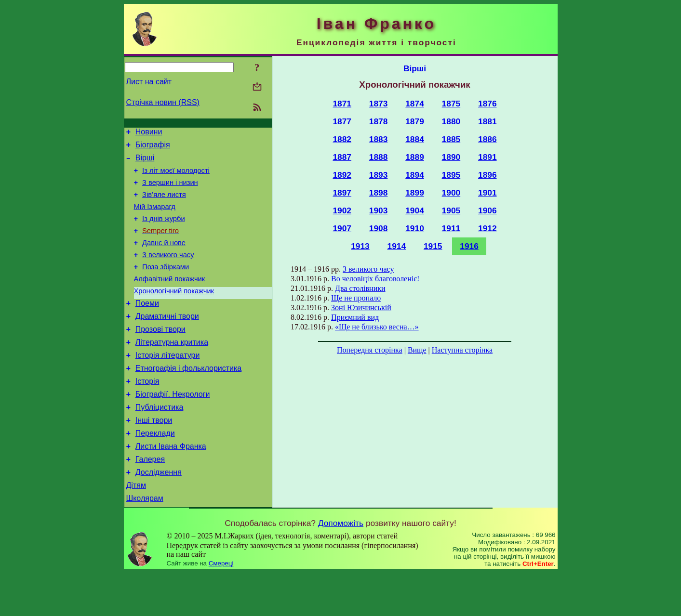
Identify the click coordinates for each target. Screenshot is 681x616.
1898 (379, 193)
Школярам (145, 542)
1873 (379, 104)
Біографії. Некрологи (173, 426)
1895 (451, 175)
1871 (342, 104)
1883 (379, 139)
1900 (451, 193)
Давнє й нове (164, 257)
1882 (342, 139)
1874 (415, 104)
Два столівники (360, 288)
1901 (487, 193)
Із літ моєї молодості (176, 176)
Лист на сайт (149, 82)
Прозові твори (160, 354)
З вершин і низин (170, 190)
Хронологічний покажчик (174, 311)
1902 (342, 210)
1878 (379, 121)
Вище (417, 350)
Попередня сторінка (370, 350)
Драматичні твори (167, 339)
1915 (433, 246)
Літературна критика (172, 368)
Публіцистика (160, 440)
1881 (487, 121)
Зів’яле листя (164, 203)
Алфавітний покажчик (170, 298)
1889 (415, 157)
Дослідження (159, 513)
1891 (487, 157)
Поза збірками (166, 284)
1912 (487, 228)
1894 (415, 175)
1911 (451, 228)
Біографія (153, 148)
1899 (415, 193)
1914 (397, 246)
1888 (379, 157)
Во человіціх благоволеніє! (375, 279)
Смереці (221, 607)
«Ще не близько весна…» (377, 327)
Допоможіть (341, 566)
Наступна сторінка (462, 350)
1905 (451, 210)
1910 (415, 228)
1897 (342, 193)
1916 (469, 246)
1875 (451, 104)
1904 (415, 210)
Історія (147, 412)
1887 (342, 157)
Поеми (147, 325)
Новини (149, 133)
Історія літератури (168, 383)
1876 (487, 104)
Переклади (155, 469)
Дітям (136, 527)
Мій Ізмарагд (155, 217)
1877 (342, 121)
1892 (342, 175)
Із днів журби (164, 230)
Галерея (150, 498)
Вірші (145, 162)
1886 (487, 139)
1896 (487, 175)
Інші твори (154, 455)
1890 (451, 157)
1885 (451, 139)
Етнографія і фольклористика (189, 397)
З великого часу (168, 271)
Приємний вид (355, 317)
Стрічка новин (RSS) (163, 102)
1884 (415, 139)
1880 (451, 121)
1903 (379, 210)
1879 (415, 121)
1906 (487, 210)
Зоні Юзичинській (361, 308)
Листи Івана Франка (171, 484)
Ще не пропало (356, 298)
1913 (360, 246)
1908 (379, 228)
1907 (342, 228)
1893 (379, 175)
